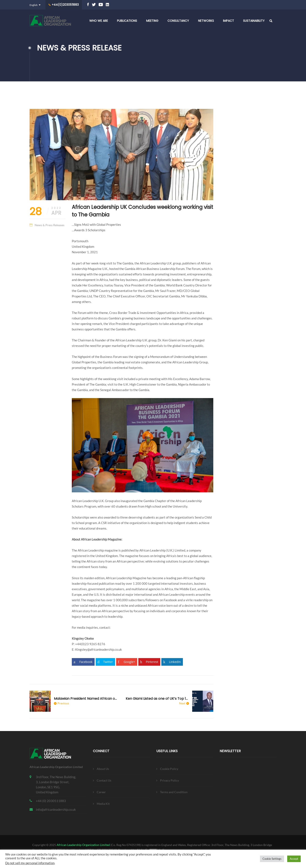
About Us (103, 769)
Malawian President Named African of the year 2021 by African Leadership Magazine (86, 699)
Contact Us (104, 780)
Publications (127, 21)
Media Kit (103, 804)
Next (182, 703)
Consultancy (178, 21)
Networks (206, 21)
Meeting (152, 21)
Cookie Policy (169, 769)
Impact (228, 21)
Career (101, 792)
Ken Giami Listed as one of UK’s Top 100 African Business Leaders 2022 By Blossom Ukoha (157, 699)
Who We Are (99, 21)
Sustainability (254, 21)
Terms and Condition (174, 792)
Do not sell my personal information (30, 863)
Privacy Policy (169, 780)
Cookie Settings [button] (272, 859)
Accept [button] (294, 859)
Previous (63, 703)
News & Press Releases (50, 225)
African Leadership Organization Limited (83, 845)
